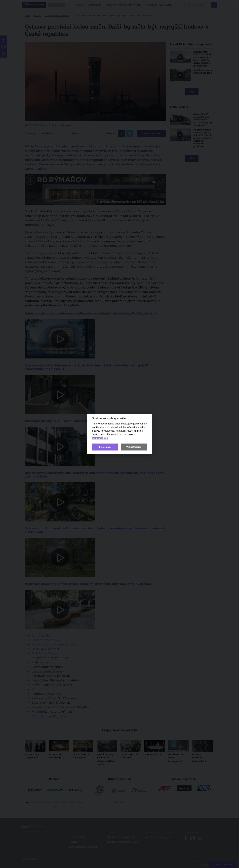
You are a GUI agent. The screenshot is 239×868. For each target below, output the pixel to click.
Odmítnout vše (100, 438)
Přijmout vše (105, 447)
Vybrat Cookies (134, 447)
